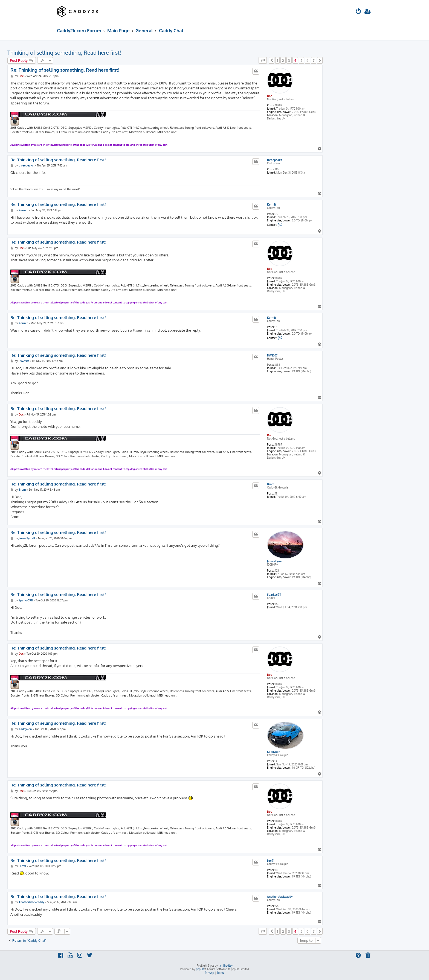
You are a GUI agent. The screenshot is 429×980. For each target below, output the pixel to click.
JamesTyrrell (275, 561)
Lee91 (271, 861)
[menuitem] (358, 12)
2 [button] (283, 60)
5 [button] (301, 60)
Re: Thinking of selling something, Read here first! (65, 70)
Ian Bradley (226, 966)
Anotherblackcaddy (280, 897)
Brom (271, 484)
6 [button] (308, 60)
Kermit (272, 204)
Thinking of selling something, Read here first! (64, 52)
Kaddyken (274, 752)
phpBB (200, 969)
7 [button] (314, 60)
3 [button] (289, 60)
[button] (263, 60)
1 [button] (277, 60)
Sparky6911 (274, 595)
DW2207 (272, 355)
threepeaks (275, 160)
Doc (269, 96)
